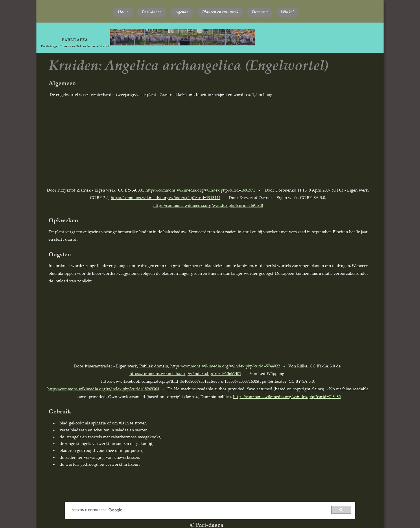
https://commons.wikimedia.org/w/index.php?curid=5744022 (225, 366)
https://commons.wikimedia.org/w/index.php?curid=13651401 (185, 373)
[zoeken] (197, 510)
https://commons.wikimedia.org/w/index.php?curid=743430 (287, 397)
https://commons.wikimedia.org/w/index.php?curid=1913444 (166, 197)
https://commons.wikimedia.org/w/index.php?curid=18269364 (103, 389)
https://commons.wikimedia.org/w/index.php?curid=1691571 (200, 190)
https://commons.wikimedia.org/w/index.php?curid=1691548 (208, 205)
